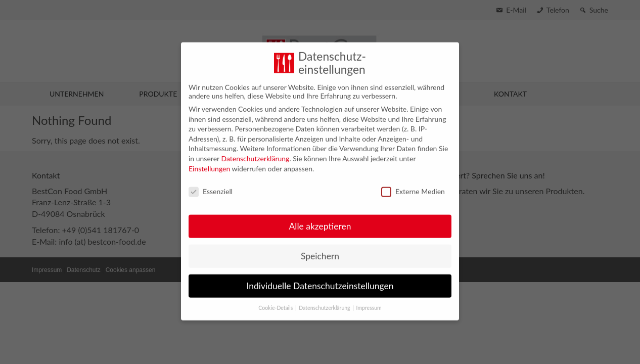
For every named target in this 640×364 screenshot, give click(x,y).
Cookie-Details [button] (276, 300)
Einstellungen (209, 161)
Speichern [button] (320, 248)
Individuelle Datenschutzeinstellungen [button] (320, 278)
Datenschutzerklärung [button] (325, 300)
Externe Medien (413, 184)
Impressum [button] (369, 300)
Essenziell (211, 184)
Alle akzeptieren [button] (320, 219)
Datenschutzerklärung (255, 151)
